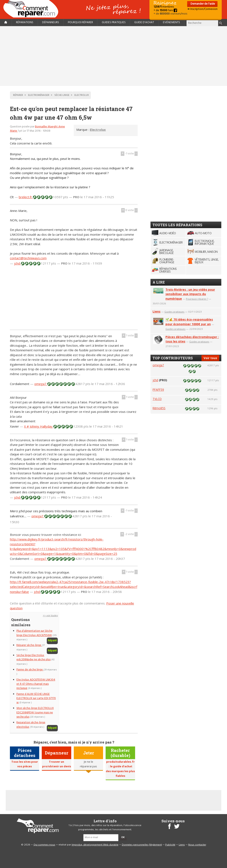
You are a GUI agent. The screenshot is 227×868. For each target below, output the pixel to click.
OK (123, 837)
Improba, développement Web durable (95, 845)
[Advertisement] (114, 56)
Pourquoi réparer (80, 22)
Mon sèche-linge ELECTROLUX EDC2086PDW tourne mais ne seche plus (35, 713)
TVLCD (157, 399)
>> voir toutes (50, 616)
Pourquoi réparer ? (197, 299)
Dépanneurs (51, 22)
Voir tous (210, 358)
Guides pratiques (114, 22)
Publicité (170, 845)
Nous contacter (197, 845)
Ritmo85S (159, 408)
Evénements (171, 22)
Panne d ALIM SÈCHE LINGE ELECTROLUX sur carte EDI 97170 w (36, 698)
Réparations (25, 22)
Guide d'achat (144, 22)
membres (164, 7)
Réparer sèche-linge (29, 645)
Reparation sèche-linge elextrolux (31, 725)
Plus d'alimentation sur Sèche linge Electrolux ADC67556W (34, 633)
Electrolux (98, 130)
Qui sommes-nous (44, 845)
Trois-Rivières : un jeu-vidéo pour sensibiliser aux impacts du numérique (190, 294)
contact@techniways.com (28, 258)
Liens (156, 311)
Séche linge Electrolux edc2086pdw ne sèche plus (34, 657)
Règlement (156, 845)
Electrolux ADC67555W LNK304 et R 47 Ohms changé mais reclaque (36, 684)
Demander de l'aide (202, 4)
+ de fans (165, 10)
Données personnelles (135, 845)
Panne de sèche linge (30, 670)
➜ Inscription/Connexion (202, 9)
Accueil (32, 9)
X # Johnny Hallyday (39, 426)
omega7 (41, 384)
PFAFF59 (158, 390)
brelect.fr (26, 197)
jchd (17, 263)
